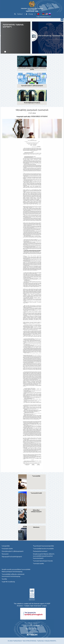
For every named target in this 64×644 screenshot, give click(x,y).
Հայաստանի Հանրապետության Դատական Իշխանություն (32, 10)
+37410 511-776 (27, 625)
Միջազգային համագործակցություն (12, 557)
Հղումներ (4, 579)
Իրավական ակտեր (7, 549)
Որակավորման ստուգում (40, 551)
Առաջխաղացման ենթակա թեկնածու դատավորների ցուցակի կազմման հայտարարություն (44, 556)
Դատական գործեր (38, 564)
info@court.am (38, 625)
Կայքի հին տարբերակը (8, 582)
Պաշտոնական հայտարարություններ (43, 546)
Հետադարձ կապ (32, 629)
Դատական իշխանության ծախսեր (43, 561)
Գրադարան (5, 554)
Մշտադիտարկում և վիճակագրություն (13, 551)
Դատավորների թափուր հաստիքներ (43, 549)
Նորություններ (6, 546)
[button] (5, 52)
